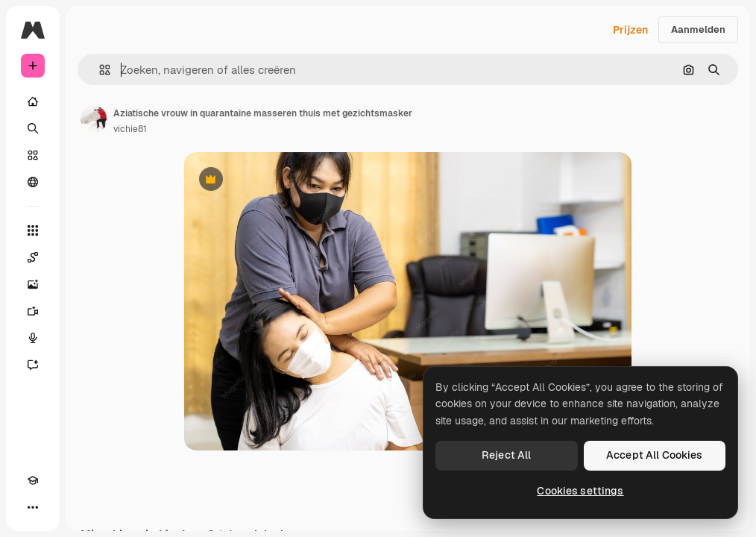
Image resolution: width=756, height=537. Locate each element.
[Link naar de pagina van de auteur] (94, 119)
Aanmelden (698, 29)
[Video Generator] (33, 311)
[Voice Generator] (33, 338)
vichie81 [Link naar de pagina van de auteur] (130, 129)
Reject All (506, 455)
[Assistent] (33, 365)
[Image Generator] (33, 284)
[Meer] (33, 507)
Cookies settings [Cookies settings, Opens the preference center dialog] (580, 491)
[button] (99, 70)
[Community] (33, 182)
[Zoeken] (33, 128)
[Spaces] (33, 257)
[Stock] (33, 155)
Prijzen (630, 30)
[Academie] (33, 480)
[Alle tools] (33, 230)
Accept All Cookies (655, 455)
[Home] (33, 101)
